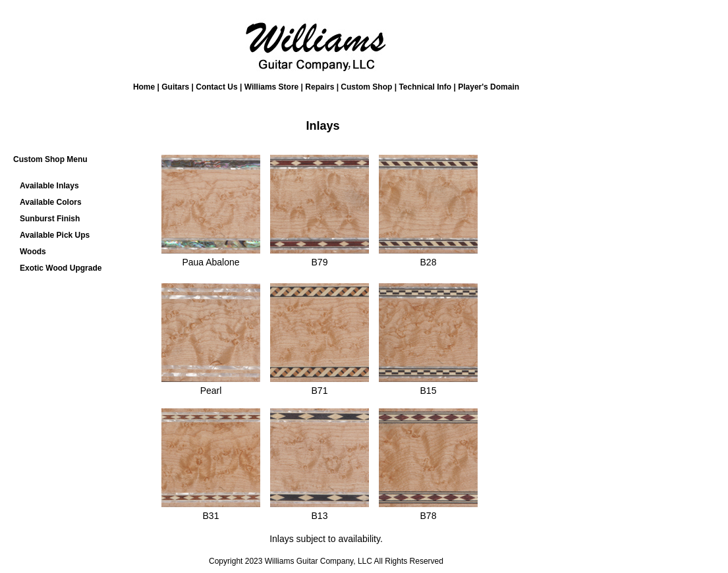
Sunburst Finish (50, 219)
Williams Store (272, 87)
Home (144, 87)
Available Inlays (49, 186)
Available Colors (51, 202)
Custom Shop (366, 87)
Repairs (320, 87)
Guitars (175, 87)
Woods (33, 252)
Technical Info (425, 87)
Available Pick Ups (55, 235)
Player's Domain (489, 87)
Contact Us (216, 87)
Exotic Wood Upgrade (61, 268)
